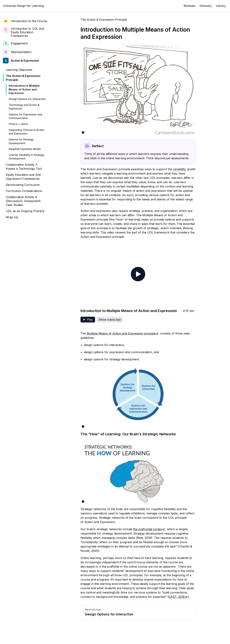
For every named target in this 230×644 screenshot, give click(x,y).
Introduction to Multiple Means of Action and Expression (24, 89)
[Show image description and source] (83, 132)
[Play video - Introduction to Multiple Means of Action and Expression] (138, 274)
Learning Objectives (19, 70)
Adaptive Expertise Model (25, 149)
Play (89, 320)
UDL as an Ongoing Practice (25, 211)
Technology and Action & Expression (24, 107)
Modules (189, 6)
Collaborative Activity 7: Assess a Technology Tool (24, 167)
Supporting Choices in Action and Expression (26, 132)
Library (221, 6)
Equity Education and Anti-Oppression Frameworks (24, 177)
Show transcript (110, 320)
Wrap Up (12, 217)
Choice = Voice (18, 124)
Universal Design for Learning (23, 6)
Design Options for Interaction (27, 99)
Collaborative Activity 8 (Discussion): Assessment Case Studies (23, 201)
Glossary (206, 6)
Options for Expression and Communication (25, 116)
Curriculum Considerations (24, 191)
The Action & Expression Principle (23, 78)
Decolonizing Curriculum (23, 185)
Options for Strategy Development (21, 141)
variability (181, 169)
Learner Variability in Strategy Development (26, 157)
